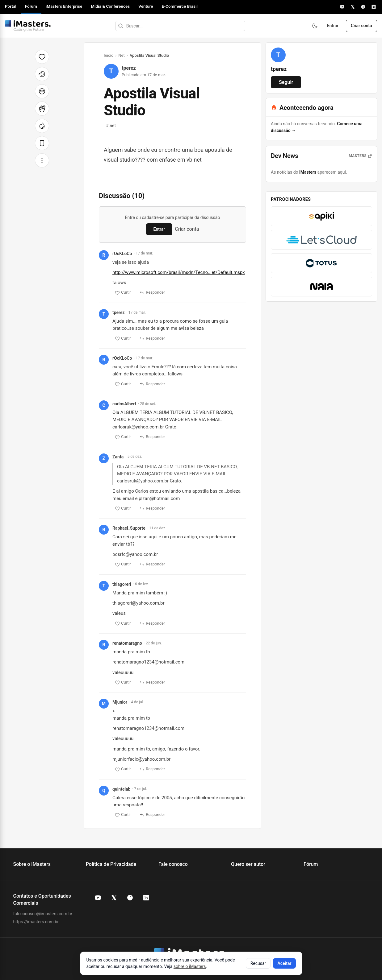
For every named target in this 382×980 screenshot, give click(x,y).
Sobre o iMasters (32, 864)
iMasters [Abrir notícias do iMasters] (360, 156)
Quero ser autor (248, 864)
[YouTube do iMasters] (98, 898)
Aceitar (284, 963)
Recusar (258, 963)
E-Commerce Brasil (180, 6)
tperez (129, 68)
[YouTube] (342, 7)
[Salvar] (42, 143)
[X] (353, 7)
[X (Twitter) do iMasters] (114, 898)
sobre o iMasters (190, 966)
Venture (146, 6)
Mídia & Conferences (110, 6)
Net (121, 55)
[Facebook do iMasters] (130, 898)
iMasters (308, 172)
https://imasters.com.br (36, 922)
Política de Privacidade (111, 864)
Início (109, 55)
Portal (11, 6)
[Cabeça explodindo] (42, 91)
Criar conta (361, 26)
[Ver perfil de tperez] (278, 55)
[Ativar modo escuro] (314, 26)
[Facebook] (363, 7)
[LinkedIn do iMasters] (146, 898)
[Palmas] (42, 109)
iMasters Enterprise (64, 6)
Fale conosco (173, 864)
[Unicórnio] (42, 74)
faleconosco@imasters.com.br (43, 914)
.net (111, 126)
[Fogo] (42, 126)
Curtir (123, 293)
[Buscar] (120, 26)
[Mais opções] (42, 160)
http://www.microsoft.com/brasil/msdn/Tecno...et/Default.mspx (179, 272)
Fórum (31, 6)
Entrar (332, 26)
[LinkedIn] (374, 7)
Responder (152, 293)
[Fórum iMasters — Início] (28, 26)
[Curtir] (42, 57)
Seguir (286, 82)
